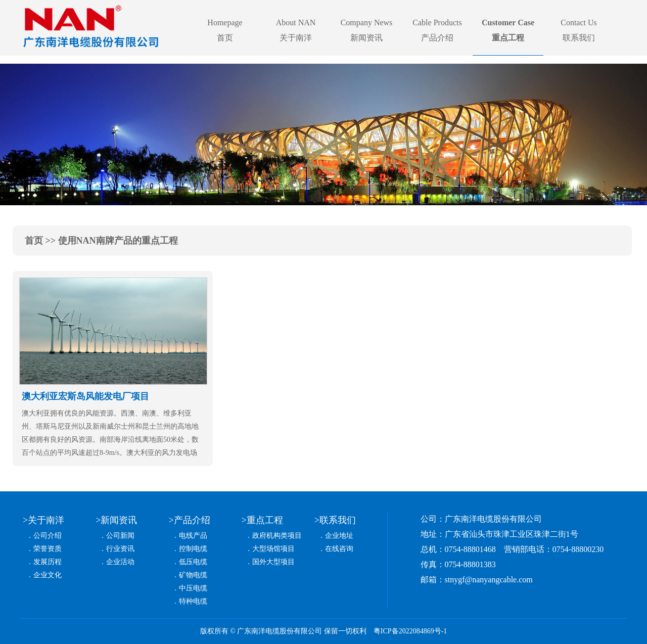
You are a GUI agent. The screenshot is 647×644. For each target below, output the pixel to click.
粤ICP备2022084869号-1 (410, 631)
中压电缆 (193, 588)
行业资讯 (120, 549)
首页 (34, 241)
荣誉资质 (48, 549)
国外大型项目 (273, 562)
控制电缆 (193, 549)
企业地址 (339, 536)
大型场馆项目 (273, 549)
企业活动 (120, 562)
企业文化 (48, 575)
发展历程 (48, 562)
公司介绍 (48, 536)
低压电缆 (193, 562)
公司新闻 (120, 536)
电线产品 (193, 536)
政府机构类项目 (277, 536)
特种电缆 (193, 601)
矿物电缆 (193, 575)
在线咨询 (339, 549)
